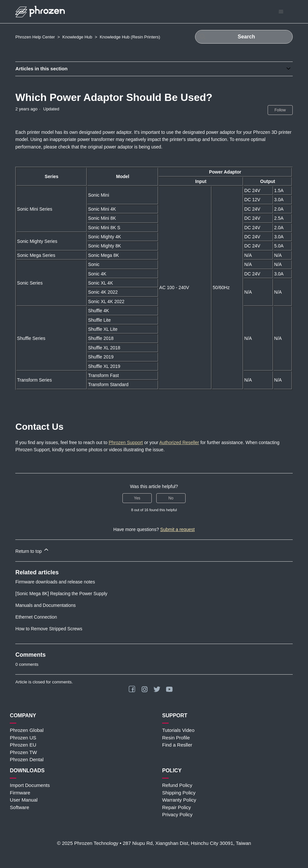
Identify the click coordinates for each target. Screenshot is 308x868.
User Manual (24, 800)
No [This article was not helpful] (171, 498)
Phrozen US (23, 738)
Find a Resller (177, 745)
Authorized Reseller (179, 442)
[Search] (244, 37)
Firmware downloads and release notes (55, 582)
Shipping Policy (179, 793)
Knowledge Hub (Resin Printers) (130, 37)
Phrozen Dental (27, 759)
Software (19, 807)
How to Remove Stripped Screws (49, 629)
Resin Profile (176, 738)
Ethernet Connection (36, 617)
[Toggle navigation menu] (281, 12)
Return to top (32, 550)
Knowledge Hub (77, 37)
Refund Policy (177, 785)
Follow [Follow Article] (280, 110)
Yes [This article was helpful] (137, 498)
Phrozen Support (126, 442)
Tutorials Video (178, 730)
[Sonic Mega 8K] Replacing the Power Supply (61, 594)
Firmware (20, 793)
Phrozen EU (23, 745)
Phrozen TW (23, 752)
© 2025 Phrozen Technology (88, 843)
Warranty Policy (179, 800)
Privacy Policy (177, 814)
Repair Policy (176, 807)
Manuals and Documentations (45, 605)
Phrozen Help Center (35, 37)
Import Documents (30, 785)
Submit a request (177, 529)
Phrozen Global (27, 730)
